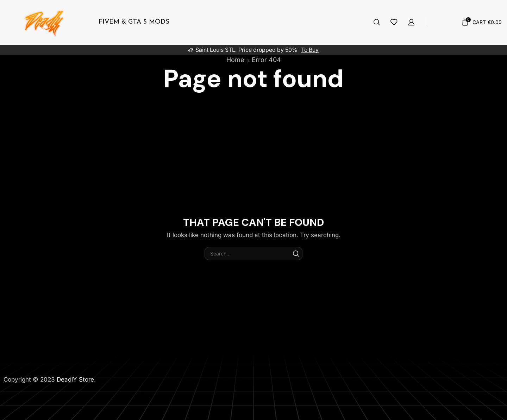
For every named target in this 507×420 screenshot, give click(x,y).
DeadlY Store (75, 379)
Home (235, 60)
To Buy (310, 50)
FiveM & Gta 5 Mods (134, 22)
